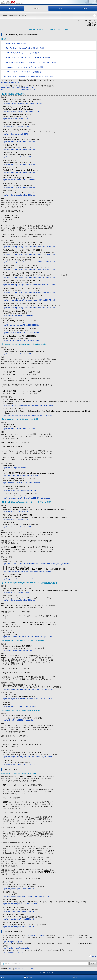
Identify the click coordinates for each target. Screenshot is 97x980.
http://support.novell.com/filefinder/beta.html (19, 579)
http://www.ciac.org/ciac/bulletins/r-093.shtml (19, 354)
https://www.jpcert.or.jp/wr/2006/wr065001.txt (18, 88)
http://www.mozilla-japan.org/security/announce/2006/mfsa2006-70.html (29, 262)
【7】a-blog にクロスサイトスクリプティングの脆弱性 (21, 72)
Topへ (94, 956)
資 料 (61, 9)
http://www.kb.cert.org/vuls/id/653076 (16, 519)
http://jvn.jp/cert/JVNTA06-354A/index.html (18, 315)
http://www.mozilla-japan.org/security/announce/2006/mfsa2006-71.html (29, 270)
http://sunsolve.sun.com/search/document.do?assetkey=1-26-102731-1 (28, 415)
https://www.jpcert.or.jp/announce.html (16, 948)
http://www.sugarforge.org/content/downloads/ (19, 707)
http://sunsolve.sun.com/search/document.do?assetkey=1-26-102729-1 (28, 405)
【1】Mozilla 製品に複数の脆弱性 (14, 43)
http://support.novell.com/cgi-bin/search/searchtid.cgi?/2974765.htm (27, 571)
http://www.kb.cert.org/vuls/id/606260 (16, 119)
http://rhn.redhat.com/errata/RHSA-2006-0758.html (21, 325)
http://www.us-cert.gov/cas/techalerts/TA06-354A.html (22, 103)
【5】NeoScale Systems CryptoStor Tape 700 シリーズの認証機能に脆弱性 (29, 62)
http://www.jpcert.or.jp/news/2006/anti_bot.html (20, 904)
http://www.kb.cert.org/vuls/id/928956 (16, 126)
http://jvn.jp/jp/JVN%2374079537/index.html (18, 650)
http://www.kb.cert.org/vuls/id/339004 (16, 592)
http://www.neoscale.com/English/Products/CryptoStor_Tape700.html (28, 637)
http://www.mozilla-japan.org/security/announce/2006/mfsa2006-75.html (29, 300)
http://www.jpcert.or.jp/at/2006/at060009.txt (18, 912)
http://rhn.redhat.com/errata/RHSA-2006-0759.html (21, 333)
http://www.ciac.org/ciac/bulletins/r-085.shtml (19, 149)
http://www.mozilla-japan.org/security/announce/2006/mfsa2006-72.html (29, 277)
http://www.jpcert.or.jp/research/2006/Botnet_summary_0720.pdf (26, 896)
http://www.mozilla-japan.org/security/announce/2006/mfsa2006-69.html (29, 254)
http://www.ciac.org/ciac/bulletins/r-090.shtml (19, 187)
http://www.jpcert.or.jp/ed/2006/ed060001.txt (19, 889)
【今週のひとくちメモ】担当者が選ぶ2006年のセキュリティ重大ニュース (28, 77)
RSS (11, 969)
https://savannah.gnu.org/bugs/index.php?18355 (20, 475)
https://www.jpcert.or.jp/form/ (13, 952)
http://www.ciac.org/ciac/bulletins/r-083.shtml (19, 600)
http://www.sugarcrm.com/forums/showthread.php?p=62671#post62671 (28, 699)
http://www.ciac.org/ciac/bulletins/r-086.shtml (19, 157)
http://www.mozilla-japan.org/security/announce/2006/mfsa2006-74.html (29, 292)
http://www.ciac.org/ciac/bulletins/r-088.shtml (19, 172)
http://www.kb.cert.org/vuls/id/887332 (16, 134)
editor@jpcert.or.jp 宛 (36, 935)
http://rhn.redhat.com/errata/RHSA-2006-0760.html (21, 340)
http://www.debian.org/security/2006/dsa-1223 (19, 491)
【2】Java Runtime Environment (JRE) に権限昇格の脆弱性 (23, 48)
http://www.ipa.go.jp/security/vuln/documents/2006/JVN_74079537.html (28, 689)
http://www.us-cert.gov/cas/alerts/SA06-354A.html (21, 111)
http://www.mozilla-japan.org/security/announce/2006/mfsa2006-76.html (29, 308)
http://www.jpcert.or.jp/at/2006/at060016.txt (18, 919)
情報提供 (36, 9)
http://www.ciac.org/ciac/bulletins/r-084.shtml (19, 142)
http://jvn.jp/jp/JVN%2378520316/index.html (18, 720)
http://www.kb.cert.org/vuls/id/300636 (16, 512)
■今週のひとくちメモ (11, 769)
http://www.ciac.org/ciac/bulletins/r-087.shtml (19, 165)
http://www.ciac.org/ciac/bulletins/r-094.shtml (19, 195)
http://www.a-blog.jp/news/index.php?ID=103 (19, 764)
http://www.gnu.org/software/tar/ (14, 468)
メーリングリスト (21, 969)
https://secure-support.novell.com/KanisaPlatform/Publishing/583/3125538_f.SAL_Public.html (37, 564)
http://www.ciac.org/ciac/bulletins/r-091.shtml (19, 429)
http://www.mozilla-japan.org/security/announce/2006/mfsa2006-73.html (29, 285)
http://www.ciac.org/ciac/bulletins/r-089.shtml (19, 180)
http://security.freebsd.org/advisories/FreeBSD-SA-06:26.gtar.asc (26, 498)
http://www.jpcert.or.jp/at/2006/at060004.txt (18, 927)
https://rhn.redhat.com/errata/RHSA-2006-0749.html (21, 483)
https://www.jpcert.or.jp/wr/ (11, 82)
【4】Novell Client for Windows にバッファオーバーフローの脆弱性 (26, 58)
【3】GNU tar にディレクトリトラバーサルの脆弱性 (21, 53)
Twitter (31, 969)
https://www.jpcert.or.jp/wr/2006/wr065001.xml (18, 90)
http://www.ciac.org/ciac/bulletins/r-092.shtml (19, 527)
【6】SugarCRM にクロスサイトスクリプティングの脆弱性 (23, 67)
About (85, 9)
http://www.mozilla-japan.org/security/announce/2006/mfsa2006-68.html (29, 247)
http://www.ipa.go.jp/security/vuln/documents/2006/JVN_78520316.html (28, 757)
